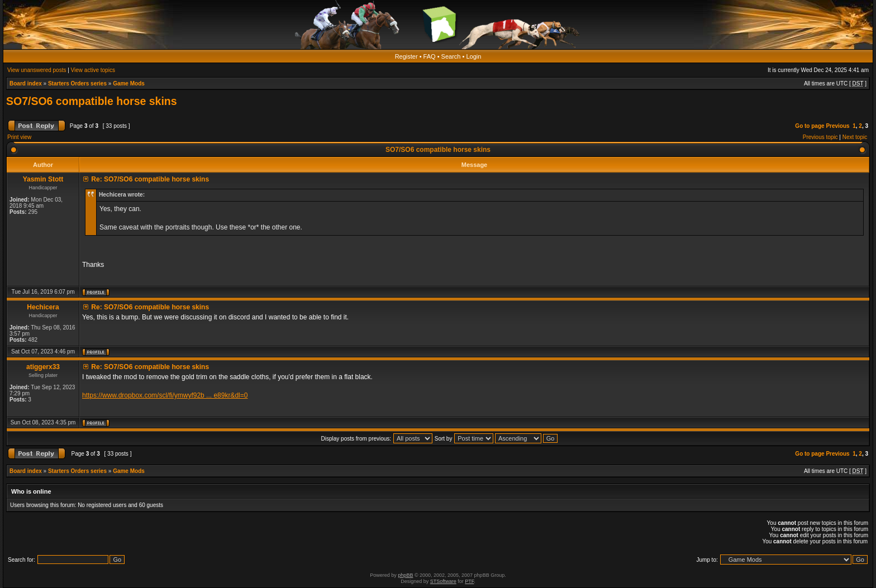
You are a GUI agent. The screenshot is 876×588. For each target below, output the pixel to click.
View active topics (93, 70)
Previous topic (820, 137)
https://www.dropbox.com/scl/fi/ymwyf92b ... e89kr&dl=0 (165, 395)
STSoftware (443, 581)
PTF (469, 581)
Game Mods (129, 83)
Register (406, 56)
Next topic (855, 137)
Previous (837, 126)
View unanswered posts (37, 70)
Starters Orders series (77, 83)
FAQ (430, 56)
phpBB (405, 575)
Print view (19, 137)
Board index (26, 83)
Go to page (810, 126)
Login (473, 56)
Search (451, 56)
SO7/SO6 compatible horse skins (92, 101)
